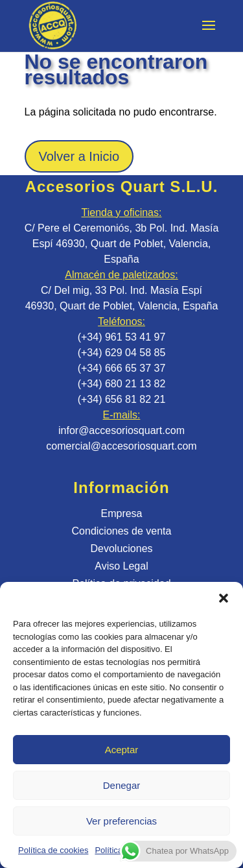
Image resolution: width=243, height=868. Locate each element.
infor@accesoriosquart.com (121, 430)
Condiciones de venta (122, 531)
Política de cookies (53, 850)
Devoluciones (121, 549)
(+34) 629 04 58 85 (122, 353)
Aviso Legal (121, 566)
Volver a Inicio (79, 156)
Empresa (121, 513)
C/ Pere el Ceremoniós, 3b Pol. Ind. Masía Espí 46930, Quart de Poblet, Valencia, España (122, 244)
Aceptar (122, 750)
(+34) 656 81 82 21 (122, 399)
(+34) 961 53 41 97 (122, 337)
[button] (224, 598)
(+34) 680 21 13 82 (122, 384)
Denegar (122, 785)
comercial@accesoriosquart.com (121, 446)
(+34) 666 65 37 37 (122, 368)
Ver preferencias (121, 821)
